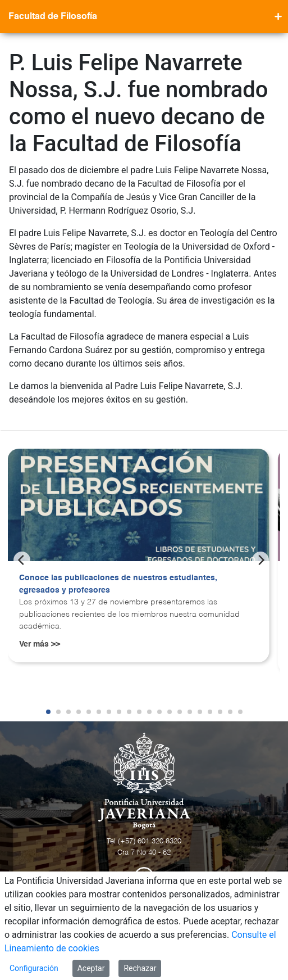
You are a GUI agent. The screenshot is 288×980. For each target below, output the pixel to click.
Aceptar (91, 968)
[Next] (260, 560)
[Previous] (22, 560)
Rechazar (140, 968)
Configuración (34, 968)
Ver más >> (40, 644)
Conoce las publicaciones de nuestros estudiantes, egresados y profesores (118, 584)
